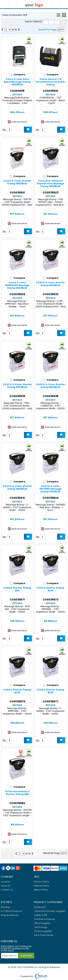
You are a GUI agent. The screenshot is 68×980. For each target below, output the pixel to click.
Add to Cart (28, 130)
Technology (41, 927)
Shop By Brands (10, 915)
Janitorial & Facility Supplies (50, 911)
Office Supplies (42, 923)
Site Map (5, 907)
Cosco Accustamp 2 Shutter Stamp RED (17, 793)
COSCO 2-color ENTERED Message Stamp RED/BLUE (51, 489)
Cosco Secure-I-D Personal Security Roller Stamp (50, 82)
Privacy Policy (42, 882)
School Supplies (43, 931)
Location (6, 882)
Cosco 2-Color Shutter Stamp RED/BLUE (17, 182)
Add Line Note (19, 122)
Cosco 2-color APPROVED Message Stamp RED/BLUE (17, 285)
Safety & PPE (41, 915)
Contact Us (7, 890)
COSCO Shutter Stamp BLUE (50, 589)
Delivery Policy (42, 886)
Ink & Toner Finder (44, 935)
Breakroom (40, 907)
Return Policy (41, 890)
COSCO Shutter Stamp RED (17, 589)
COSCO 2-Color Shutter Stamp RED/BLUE (51, 284)
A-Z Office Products (11, 911)
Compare (63, 23)
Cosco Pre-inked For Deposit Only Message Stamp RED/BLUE (51, 183)
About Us (6, 886)
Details (17, 95)
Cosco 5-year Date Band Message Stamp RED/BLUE (17, 82)
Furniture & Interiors (45, 919)
